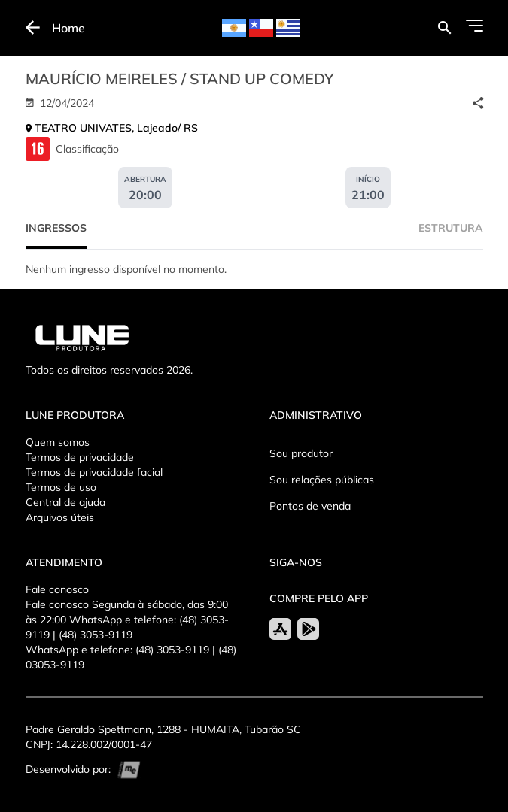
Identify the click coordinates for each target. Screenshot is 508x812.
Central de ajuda (65, 502)
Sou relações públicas (322, 480)
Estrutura (451, 228)
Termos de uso (61, 487)
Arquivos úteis (60, 517)
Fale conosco (57, 589)
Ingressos (56, 228)
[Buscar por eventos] (444, 28)
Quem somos (58, 442)
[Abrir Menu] (475, 26)
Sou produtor (301, 453)
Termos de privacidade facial (94, 472)
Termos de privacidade (80, 457)
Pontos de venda (310, 506)
